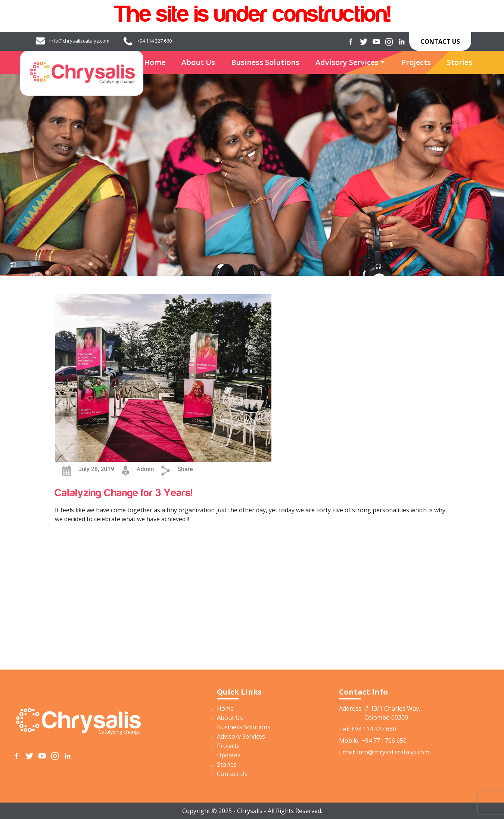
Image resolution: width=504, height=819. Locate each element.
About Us (198, 62)
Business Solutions (265, 62)
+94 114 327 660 (154, 41)
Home (155, 62)
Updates (229, 755)
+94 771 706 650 (384, 741)
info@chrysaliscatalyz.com (79, 41)
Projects (416, 62)
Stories (460, 62)
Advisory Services (347, 62)
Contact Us (440, 41)
